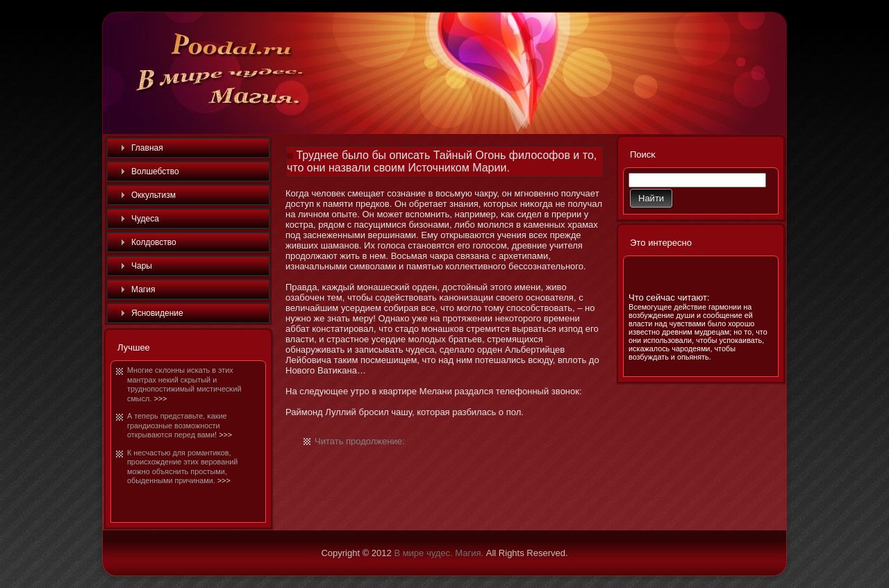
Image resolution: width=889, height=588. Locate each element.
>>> (160, 398)
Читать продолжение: (360, 441)
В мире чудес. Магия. (439, 553)
